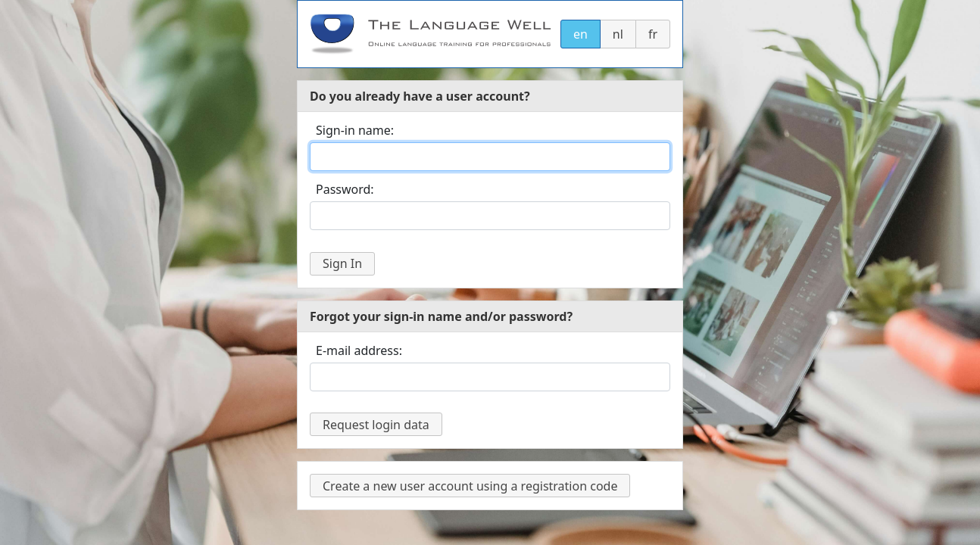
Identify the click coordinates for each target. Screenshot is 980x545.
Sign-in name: (355, 130)
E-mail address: (359, 350)
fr (653, 34)
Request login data (376, 425)
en (581, 34)
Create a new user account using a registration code (470, 486)
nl (618, 34)
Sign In (342, 263)
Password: (345, 189)
